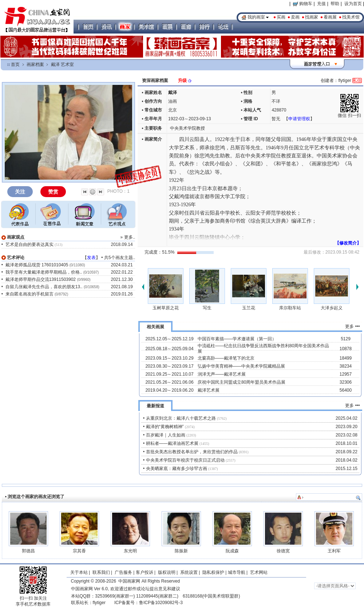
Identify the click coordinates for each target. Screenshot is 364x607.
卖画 (295, 17)
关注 (20, 192)
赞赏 (53, 192)
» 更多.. (128, 237)
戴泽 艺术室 (62, 64)
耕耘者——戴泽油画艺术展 (172, 443)
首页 (15, 64)
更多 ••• (352, 326)
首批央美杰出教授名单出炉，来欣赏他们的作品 (192, 452)
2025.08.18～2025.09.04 (169, 349)
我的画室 (256, 17)
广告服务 (123, 572)
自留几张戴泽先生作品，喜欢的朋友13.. (44, 287)
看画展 (330, 17)
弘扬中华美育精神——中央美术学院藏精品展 (241, 366)
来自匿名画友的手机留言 (29, 294)
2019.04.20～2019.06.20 (169, 390)
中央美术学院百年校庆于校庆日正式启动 (185, 460)
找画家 (312, 17)
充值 (321, 4)
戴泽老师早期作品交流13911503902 (41, 279)
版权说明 (167, 572)
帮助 (335, 4)
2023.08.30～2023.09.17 (169, 366)
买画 (281, 17)
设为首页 (353, 4)
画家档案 (35, 64)
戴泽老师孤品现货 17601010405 (37, 265)
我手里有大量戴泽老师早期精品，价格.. (44, 272)
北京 (173, 110)
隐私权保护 (213, 572)
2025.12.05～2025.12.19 (169, 339)
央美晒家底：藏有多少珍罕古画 (177, 469)
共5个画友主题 (118, 258)
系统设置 (189, 572)
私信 (357, 81)
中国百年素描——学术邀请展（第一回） (237, 339)
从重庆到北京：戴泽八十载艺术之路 (181, 418)
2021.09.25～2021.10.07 (169, 374)
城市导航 (237, 572)
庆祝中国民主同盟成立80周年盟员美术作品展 (242, 382)
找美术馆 (351, 17)
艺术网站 (258, 572)
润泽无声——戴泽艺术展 (222, 374)
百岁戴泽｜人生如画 (166, 435)
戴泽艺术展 (209, 390)
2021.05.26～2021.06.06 (169, 382)
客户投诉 (145, 572)
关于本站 (79, 572)
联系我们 (101, 572)
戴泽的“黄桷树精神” (165, 427)
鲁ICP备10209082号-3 (161, 603)
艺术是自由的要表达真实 (29, 244)
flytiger (99, 603)
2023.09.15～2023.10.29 (169, 358)
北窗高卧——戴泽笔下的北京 (226, 358)
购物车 (303, 4)
